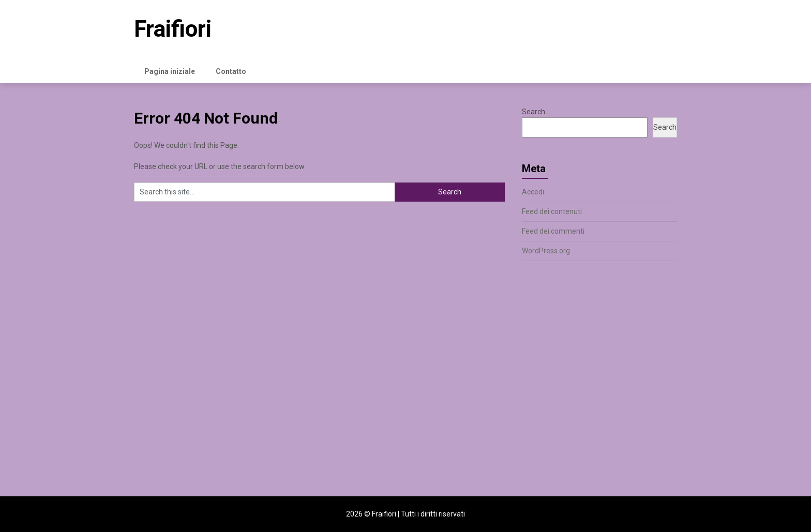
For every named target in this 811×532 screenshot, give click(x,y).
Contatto (231, 71)
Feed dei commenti (553, 231)
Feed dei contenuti (552, 211)
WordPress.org (546, 251)
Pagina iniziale (170, 71)
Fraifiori (173, 29)
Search (534, 112)
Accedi (533, 192)
